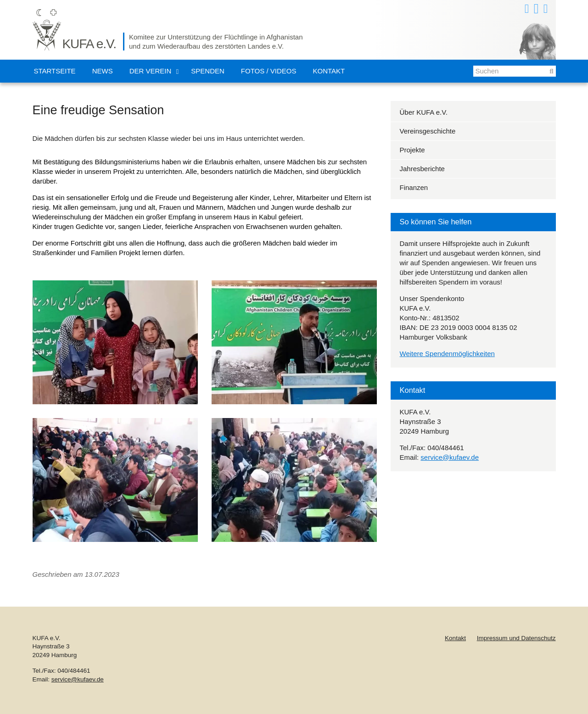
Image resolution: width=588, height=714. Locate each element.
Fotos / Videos (269, 71)
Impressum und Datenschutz (516, 638)
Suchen (548, 74)
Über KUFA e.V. (424, 112)
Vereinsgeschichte (428, 131)
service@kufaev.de (450, 457)
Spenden (208, 71)
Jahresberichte (422, 169)
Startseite (55, 71)
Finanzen (414, 187)
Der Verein (151, 71)
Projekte (412, 150)
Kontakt (329, 71)
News (103, 71)
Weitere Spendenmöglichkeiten (447, 354)
